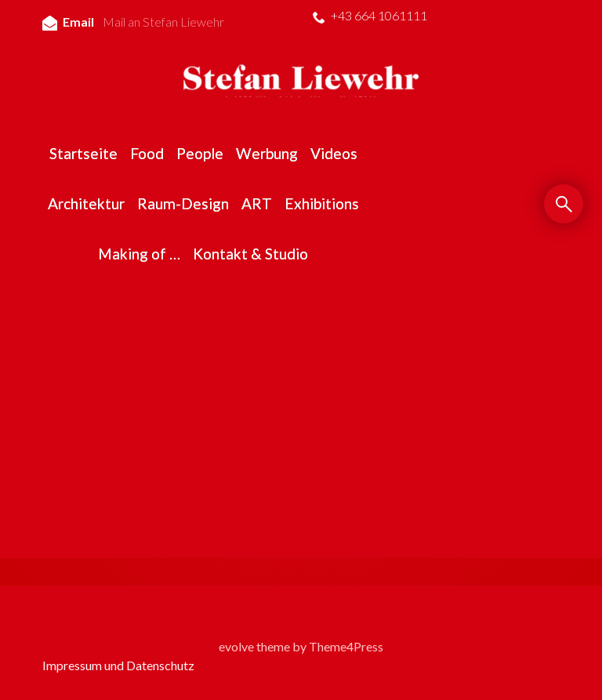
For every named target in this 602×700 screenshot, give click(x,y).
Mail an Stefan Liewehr (163, 22)
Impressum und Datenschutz (118, 665)
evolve (236, 646)
